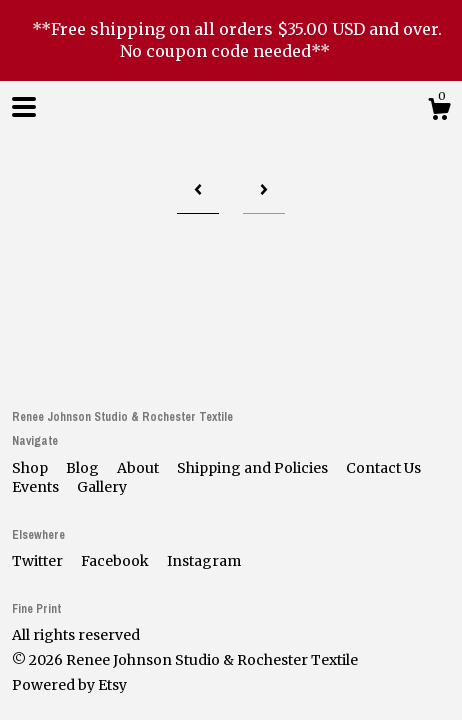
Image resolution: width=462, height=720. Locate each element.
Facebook (116, 561)
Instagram (204, 561)
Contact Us (383, 468)
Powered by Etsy (69, 685)
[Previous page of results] (198, 191)
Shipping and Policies (254, 468)
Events (37, 487)
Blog (84, 468)
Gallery (102, 487)
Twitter (39, 561)
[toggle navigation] (24, 107)
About (139, 468)
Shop (31, 468)
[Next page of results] (264, 191)
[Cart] (439, 112)
